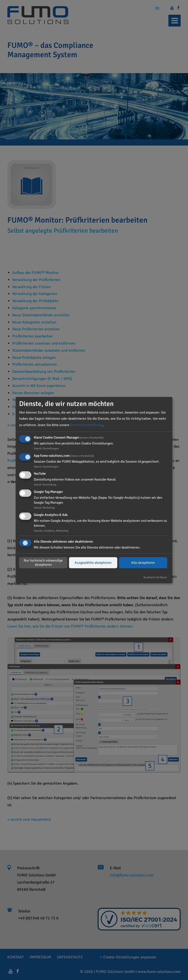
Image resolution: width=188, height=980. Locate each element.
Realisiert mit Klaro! (155, 577)
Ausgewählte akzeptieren (93, 563)
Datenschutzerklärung (86, 425)
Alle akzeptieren (143, 563)
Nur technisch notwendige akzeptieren (43, 563)
